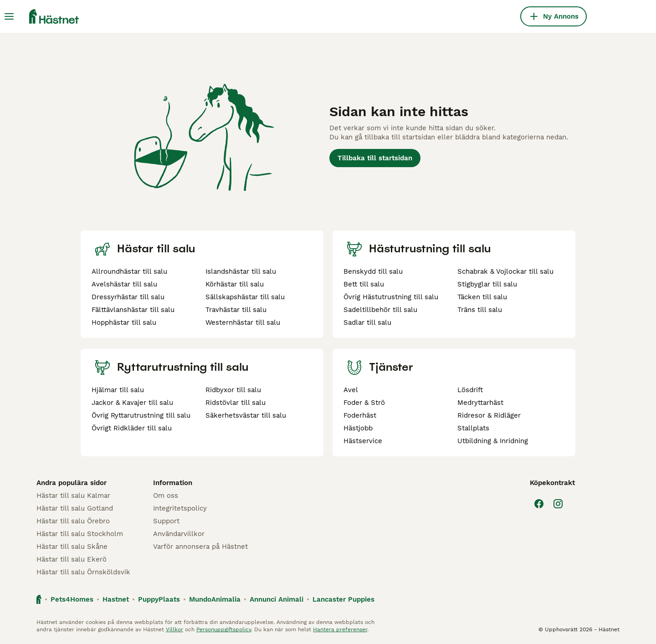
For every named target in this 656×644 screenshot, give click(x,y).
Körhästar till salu (235, 284)
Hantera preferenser (340, 629)
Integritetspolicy (180, 508)
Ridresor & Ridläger (489, 415)
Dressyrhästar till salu (128, 297)
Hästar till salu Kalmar (73, 496)
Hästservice (363, 441)
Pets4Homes (72, 599)
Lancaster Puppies (343, 599)
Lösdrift (470, 390)
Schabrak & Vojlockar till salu (505, 271)
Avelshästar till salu (124, 284)
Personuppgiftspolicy (224, 629)
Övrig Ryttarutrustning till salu (141, 415)
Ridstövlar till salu (236, 403)
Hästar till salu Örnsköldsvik (83, 572)
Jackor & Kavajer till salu (132, 403)
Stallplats (473, 428)
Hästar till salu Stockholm (80, 534)
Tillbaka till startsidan (375, 158)
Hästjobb (358, 428)
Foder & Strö (364, 403)
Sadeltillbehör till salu (380, 310)
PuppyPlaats (159, 599)
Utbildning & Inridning (493, 441)
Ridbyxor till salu (233, 390)
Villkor (174, 629)
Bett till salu (364, 284)
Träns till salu (480, 310)
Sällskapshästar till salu (245, 297)
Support (166, 521)
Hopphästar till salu (124, 322)
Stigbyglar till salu (487, 284)
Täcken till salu (482, 297)
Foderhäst (360, 415)
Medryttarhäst (480, 403)
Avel (351, 390)
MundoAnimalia (215, 599)
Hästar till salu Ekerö (72, 559)
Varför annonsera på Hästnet (200, 547)
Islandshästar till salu (241, 271)
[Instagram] (558, 504)
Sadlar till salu (367, 322)
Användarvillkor (179, 534)
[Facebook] (539, 504)
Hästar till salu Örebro (73, 521)
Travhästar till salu (236, 310)
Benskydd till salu (373, 271)
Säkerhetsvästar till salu (246, 415)
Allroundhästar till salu (129, 271)
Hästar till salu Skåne (72, 547)
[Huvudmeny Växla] (9, 16)
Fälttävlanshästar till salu (133, 310)
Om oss (166, 496)
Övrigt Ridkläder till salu (132, 428)
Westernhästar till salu (243, 322)
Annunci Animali (277, 599)
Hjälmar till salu (118, 390)
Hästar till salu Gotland (75, 508)
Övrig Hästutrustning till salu (391, 297)
